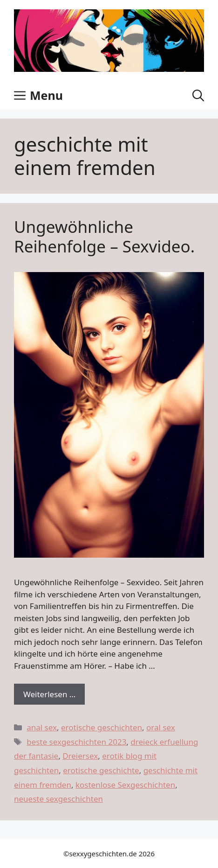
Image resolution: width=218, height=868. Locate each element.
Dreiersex (80, 756)
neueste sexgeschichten (58, 799)
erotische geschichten (102, 727)
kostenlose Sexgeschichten (125, 785)
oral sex (161, 727)
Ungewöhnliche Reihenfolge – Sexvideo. (104, 236)
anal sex (42, 727)
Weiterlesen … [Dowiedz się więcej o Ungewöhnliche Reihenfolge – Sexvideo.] (49, 694)
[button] (198, 95)
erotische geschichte (101, 770)
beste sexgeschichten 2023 (76, 742)
